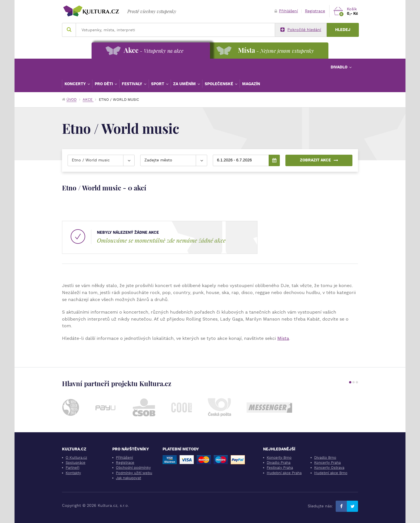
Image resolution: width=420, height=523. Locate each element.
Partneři (72, 468)
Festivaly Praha (280, 468)
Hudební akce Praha (284, 473)
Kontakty (73, 473)
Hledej (343, 30)
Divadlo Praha (279, 463)
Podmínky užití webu (134, 473)
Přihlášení (286, 11)
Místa (283, 338)
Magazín (251, 84)
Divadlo (340, 67)
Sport (158, 84)
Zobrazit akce (319, 160)
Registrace (315, 11)
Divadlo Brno (325, 458)
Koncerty (76, 84)
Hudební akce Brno (331, 473)
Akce (88, 100)
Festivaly (133, 84)
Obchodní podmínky (133, 468)
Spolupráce (76, 463)
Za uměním (185, 84)
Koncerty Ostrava (329, 468)
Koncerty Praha (327, 463)
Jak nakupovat (128, 478)
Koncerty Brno (279, 458)
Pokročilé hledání (301, 30)
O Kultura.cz (76, 458)
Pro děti (104, 84)
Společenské (219, 84)
